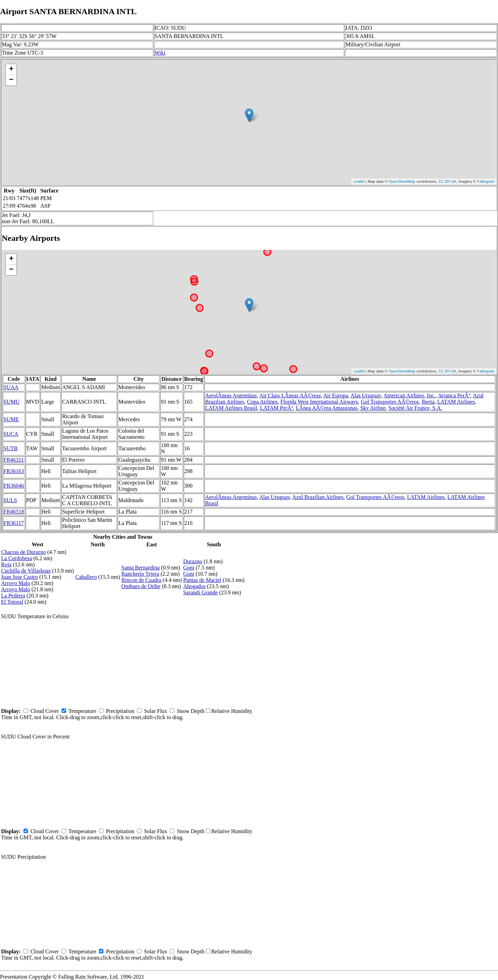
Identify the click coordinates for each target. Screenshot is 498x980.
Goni (189, 568)
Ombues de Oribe (141, 586)
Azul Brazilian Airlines (318, 497)
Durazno (193, 561)
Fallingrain (486, 181)
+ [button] (11, 69)
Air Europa (336, 395)
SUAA (11, 387)
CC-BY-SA (448, 181)
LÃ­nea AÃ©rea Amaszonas (326, 408)
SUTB (11, 448)
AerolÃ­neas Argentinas (231, 395)
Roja (6, 564)
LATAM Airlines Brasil (231, 408)
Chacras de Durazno (24, 552)
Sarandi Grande (201, 592)
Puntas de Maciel (202, 580)
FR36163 (14, 471)
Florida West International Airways (319, 402)
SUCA (11, 434)
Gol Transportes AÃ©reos (390, 402)
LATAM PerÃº (277, 408)
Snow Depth (191, 711)
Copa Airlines (262, 402)
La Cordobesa (16, 558)
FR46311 (14, 460)
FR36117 (14, 523)
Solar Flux (155, 711)
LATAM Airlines (456, 402)
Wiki (160, 53)
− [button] (11, 80)
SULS (10, 500)
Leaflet (359, 181)
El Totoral (12, 602)
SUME (11, 419)
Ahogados (195, 586)
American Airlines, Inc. (409, 395)
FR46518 (14, 512)
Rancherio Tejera (140, 574)
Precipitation (120, 711)
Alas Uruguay (366, 395)
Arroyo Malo (16, 583)
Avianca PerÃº (454, 395)
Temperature (82, 711)
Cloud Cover (45, 711)
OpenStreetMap (402, 181)
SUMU (11, 402)
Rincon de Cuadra (141, 580)
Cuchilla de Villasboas (26, 571)
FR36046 (14, 486)
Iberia (428, 402)
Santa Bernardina (141, 568)
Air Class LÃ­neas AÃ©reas (290, 395)
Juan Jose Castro (20, 577)
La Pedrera (13, 596)
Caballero (86, 577)
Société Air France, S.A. (415, 408)
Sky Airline (373, 408)
